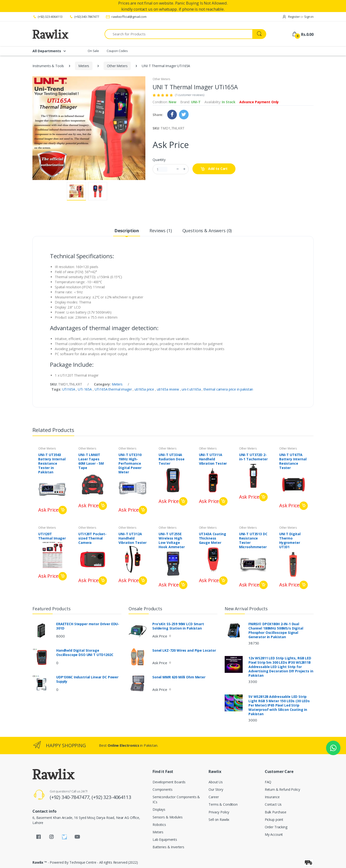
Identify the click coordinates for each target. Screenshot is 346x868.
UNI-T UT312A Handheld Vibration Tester (133, 538)
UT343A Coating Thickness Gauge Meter (213, 538)
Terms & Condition (223, 804)
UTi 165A (85, 389)
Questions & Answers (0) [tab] (207, 231)
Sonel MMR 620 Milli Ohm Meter (179, 677)
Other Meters (117, 66)
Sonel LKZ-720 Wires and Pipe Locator (184, 650)
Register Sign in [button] (298, 17)
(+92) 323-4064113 (47, 17)
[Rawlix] (50, 34)
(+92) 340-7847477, (71, 797)
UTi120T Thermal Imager (52, 536)
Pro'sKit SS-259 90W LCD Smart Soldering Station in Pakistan (178, 626)
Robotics (159, 825)
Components (163, 789)
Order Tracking (276, 827)
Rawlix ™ (40, 862)
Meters (84, 66)
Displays (159, 809)
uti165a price (145, 389)
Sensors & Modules (168, 817)
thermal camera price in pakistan (228, 389)
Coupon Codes (117, 51)
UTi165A (69, 389)
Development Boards (169, 782)
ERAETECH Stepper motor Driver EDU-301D (88, 626)
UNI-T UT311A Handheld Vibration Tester (213, 459)
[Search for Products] (179, 34)
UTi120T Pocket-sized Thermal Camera (92, 538)
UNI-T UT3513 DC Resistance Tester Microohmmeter (253, 540)
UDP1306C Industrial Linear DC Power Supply (87, 679)
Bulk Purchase (276, 812)
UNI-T (196, 102)
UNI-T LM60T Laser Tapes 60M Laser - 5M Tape (91, 461)
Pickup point (274, 820)
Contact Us (273, 804)
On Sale (93, 51)
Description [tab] (127, 231)
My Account (274, 834)
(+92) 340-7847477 (84, 17)
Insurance (272, 797)
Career (214, 797)
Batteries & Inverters (168, 847)
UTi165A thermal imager (114, 389)
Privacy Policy (219, 812)
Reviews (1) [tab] (161, 231)
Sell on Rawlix (219, 820)
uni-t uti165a (192, 389)
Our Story (216, 789)
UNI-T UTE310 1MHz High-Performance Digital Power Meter (130, 463)
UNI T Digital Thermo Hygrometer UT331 (290, 540)
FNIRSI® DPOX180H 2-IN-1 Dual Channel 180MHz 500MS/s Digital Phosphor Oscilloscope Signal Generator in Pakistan (276, 630)
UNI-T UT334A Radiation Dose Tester (171, 459)
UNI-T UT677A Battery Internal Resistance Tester (293, 461)
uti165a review (168, 389)
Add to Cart (214, 169)
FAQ (268, 782)
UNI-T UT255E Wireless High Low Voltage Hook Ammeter (172, 540)
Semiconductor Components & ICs (176, 799)
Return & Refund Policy (282, 789)
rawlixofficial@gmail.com (126, 17)
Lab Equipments (165, 839)
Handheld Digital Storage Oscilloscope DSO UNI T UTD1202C (85, 653)
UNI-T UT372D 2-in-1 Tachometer (253, 457)
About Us (216, 782)
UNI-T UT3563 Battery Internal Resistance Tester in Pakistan (52, 463)
